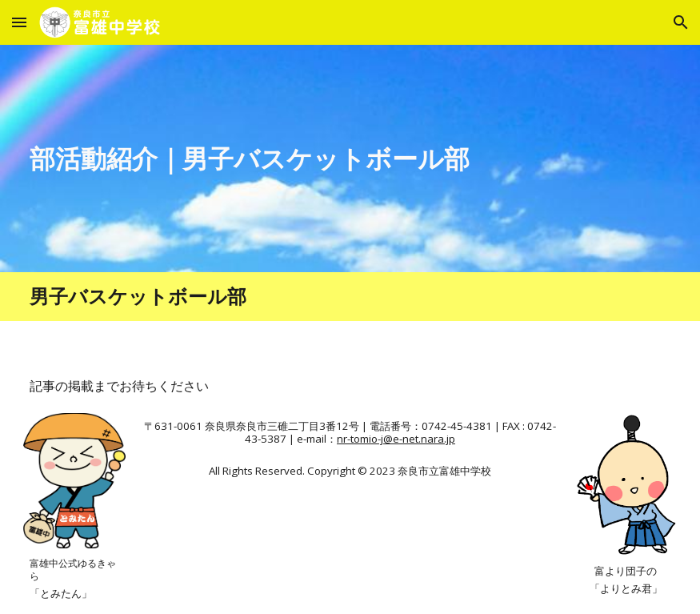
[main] (267, 159)
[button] (19, 22)
